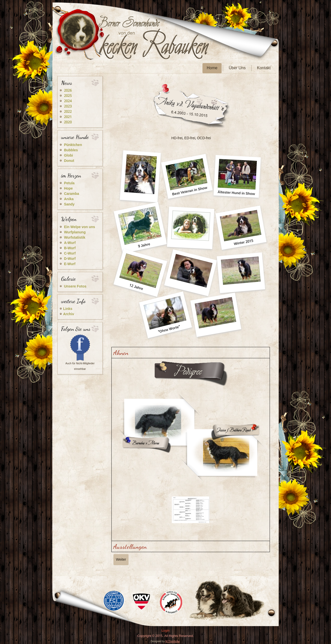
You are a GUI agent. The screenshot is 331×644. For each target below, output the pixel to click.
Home (212, 68)
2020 (68, 122)
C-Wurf (70, 254)
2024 (68, 101)
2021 (68, 117)
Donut (69, 161)
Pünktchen (73, 145)
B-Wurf (70, 248)
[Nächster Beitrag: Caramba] (121, 560)
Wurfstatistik (75, 238)
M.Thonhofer (173, 641)
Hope (68, 189)
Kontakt (264, 68)
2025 (68, 96)
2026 (68, 91)
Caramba (71, 194)
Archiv (69, 314)
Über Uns (237, 68)
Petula (69, 183)
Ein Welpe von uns (79, 227)
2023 (68, 106)
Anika (69, 199)
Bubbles (71, 150)
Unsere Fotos (75, 287)
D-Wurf (70, 259)
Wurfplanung (75, 232)
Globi (68, 156)
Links (68, 309)
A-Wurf (70, 243)
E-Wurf (70, 264)
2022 (68, 112)
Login (165, 631)
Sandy (69, 204)
